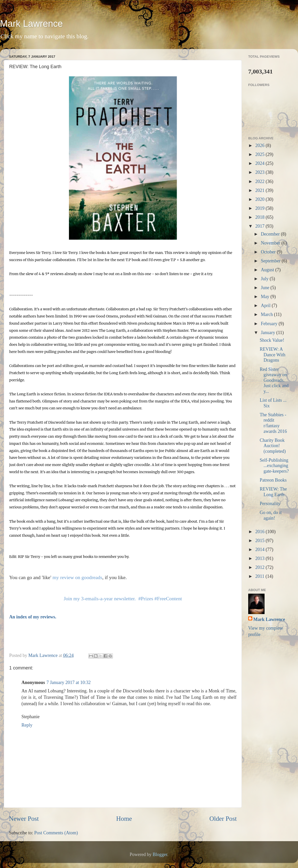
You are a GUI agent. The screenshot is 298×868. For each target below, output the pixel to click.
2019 (261, 208)
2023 (261, 172)
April (266, 305)
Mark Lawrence (31, 24)
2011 (260, 576)
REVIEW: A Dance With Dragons (272, 355)
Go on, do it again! (271, 515)
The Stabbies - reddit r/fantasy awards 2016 (273, 423)
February (270, 324)
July (265, 279)
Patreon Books (273, 480)
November (271, 243)
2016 (261, 532)
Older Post (223, 819)
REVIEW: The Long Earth (273, 492)
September (271, 261)
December (271, 234)
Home (124, 819)
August (268, 270)
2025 (261, 154)
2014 (261, 549)
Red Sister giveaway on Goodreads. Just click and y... (274, 380)
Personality (270, 504)
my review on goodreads (77, 577)
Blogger (160, 854)
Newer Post (24, 819)
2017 (261, 226)
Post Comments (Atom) (56, 833)
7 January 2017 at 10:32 (69, 682)
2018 (261, 217)
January (268, 333)
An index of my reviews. (33, 617)
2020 (261, 199)
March (267, 314)
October (269, 252)
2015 (261, 541)
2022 (261, 181)
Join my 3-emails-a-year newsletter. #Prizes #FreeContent (123, 598)
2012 (261, 567)
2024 (261, 163)
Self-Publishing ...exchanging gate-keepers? (274, 466)
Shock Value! (272, 340)
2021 (261, 190)
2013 (261, 558)
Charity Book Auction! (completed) (273, 446)
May (266, 297)
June (266, 288)
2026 (261, 145)
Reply (27, 725)
